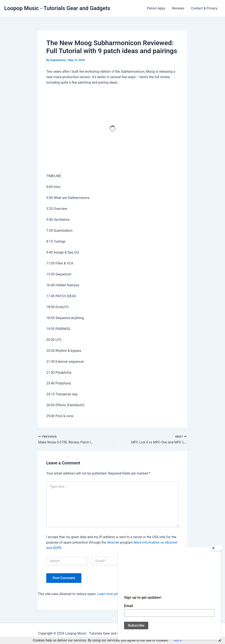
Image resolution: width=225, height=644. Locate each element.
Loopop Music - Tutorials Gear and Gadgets (57, 8)
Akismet (113, 542)
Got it (178, 640)
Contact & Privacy (204, 8)
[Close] (217, 548)
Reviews (178, 8)
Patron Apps (156, 8)
